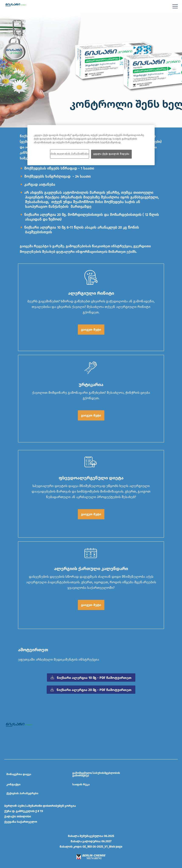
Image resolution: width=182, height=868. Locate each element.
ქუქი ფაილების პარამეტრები (69, 154)
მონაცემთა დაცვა (19, 774)
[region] (91, 145)
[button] (91, 330)
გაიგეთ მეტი (91, 330)
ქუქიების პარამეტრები (22, 793)
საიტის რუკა (81, 784)
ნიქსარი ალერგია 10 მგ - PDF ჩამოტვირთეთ (94, 678)
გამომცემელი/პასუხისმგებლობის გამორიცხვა (96, 774)
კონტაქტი (13, 784)
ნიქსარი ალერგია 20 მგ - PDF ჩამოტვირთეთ (94, 690)
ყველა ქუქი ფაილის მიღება (111, 154)
